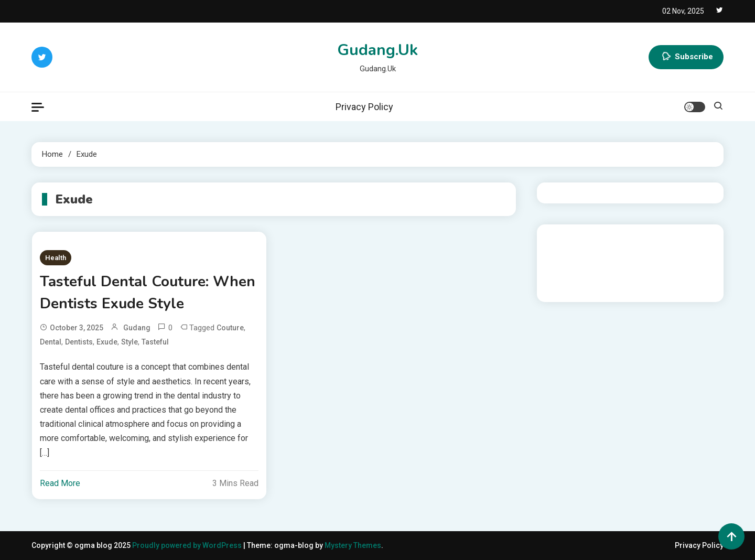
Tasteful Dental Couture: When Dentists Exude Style (148, 293)
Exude (107, 342)
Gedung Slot (566, 239)
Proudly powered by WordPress (188, 545)
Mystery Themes (353, 545)
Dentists (79, 342)
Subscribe (686, 57)
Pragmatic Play (570, 253)
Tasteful (155, 342)
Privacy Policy (364, 107)
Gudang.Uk (377, 50)
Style (130, 342)
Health (56, 258)
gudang (137, 328)
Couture (230, 328)
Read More (60, 483)
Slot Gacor (563, 267)
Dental (51, 342)
